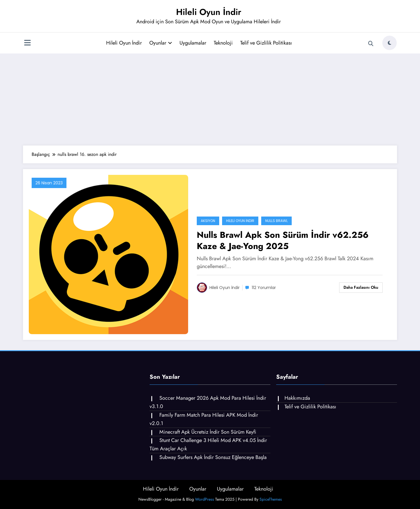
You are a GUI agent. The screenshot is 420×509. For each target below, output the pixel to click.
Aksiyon (208, 221)
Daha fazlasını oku (361, 287)
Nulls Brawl (276, 221)
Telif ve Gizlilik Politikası (266, 43)
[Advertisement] (210, 99)
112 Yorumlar (264, 288)
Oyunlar (161, 43)
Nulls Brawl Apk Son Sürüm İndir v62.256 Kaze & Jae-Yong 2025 (283, 240)
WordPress (205, 499)
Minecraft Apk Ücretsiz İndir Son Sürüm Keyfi (208, 432)
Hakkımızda (297, 398)
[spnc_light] (390, 43)
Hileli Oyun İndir (209, 12)
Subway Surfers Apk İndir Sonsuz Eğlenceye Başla (213, 457)
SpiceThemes (271, 499)
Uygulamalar (193, 43)
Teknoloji (223, 43)
